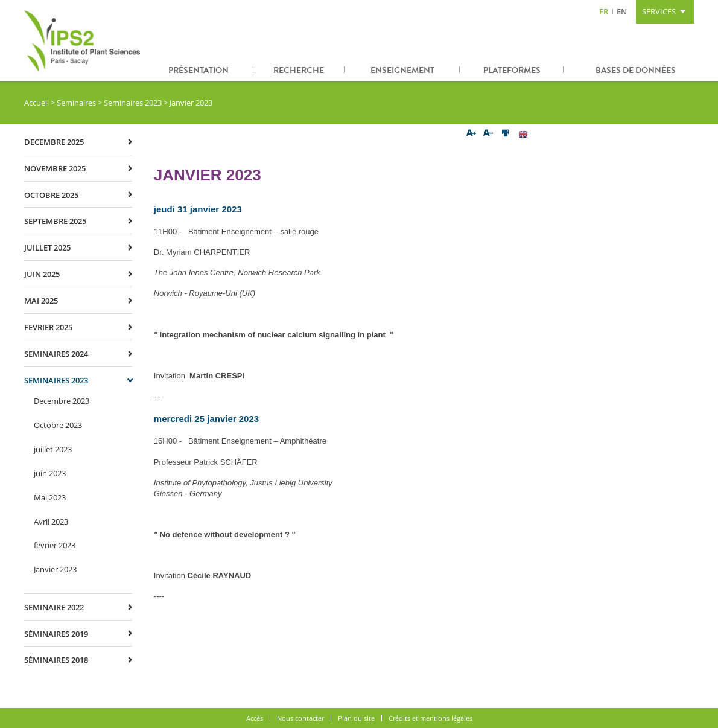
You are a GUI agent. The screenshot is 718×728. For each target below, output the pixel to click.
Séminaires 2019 (56, 634)
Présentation (199, 70)
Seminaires (76, 103)
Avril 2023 (51, 522)
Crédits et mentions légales (430, 718)
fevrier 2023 (55, 545)
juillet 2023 (53, 449)
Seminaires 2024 (56, 354)
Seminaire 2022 (54, 607)
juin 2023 (50, 473)
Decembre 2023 (62, 401)
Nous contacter (300, 718)
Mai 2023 (50, 497)
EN (622, 11)
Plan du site (356, 718)
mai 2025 (41, 301)
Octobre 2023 (58, 425)
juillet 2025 (47, 247)
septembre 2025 (55, 221)
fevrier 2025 (48, 327)
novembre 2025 (55, 168)
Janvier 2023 (55, 569)
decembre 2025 (54, 142)
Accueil (37, 103)
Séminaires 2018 (56, 660)
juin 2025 (42, 274)
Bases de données (636, 70)
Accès (255, 718)
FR (604, 11)
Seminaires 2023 (133, 103)
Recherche (299, 70)
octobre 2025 (51, 195)
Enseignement (402, 70)
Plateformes (512, 70)
